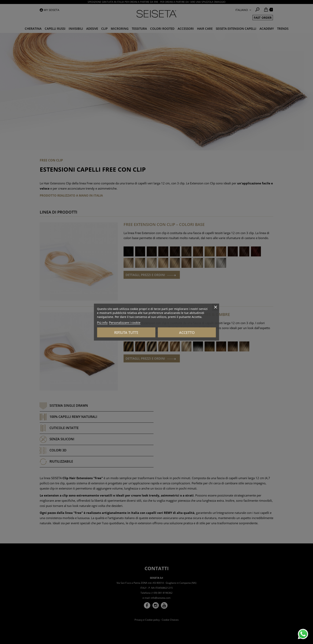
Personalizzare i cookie (125, 322)
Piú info (102, 322)
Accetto (187, 332)
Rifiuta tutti (126, 332)
